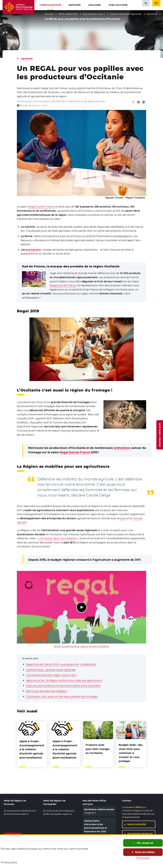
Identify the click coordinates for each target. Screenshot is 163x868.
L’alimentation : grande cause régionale (51, 670)
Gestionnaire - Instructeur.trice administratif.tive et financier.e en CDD (96, 826)
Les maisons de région (140, 834)
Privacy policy (9, 862)
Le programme (69, 664)
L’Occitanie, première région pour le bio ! (51, 675)
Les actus (152, 14)
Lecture (81, 607)
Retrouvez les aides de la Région (46, 691)
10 (112, 322)
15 (131, 322)
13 (124, 322)
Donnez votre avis (160, 435)
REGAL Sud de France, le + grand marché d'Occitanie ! (81, 646)
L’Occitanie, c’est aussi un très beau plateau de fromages (62, 696)
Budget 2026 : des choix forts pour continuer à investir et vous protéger (131, 753)
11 (116, 322)
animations (33, 250)
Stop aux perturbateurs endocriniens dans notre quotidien (63, 686)
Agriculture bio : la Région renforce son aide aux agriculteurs (64, 680)
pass (123, 518)
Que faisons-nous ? (94, 14)
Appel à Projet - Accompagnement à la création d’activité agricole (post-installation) (65, 749)
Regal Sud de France (41, 207)
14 (128, 322)
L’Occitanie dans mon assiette (58, 538)
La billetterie (88, 664)
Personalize (143, 858)
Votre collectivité (68, 14)
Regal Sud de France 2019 (42, 664)
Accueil (49, 14)
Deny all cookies (143, 852)
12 (120, 322)
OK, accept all (143, 843)
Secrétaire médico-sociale (99, 809)
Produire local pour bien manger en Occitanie (98, 749)
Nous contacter (137, 824)
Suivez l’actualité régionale (126, 14)
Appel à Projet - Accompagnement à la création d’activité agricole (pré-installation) (32, 749)
